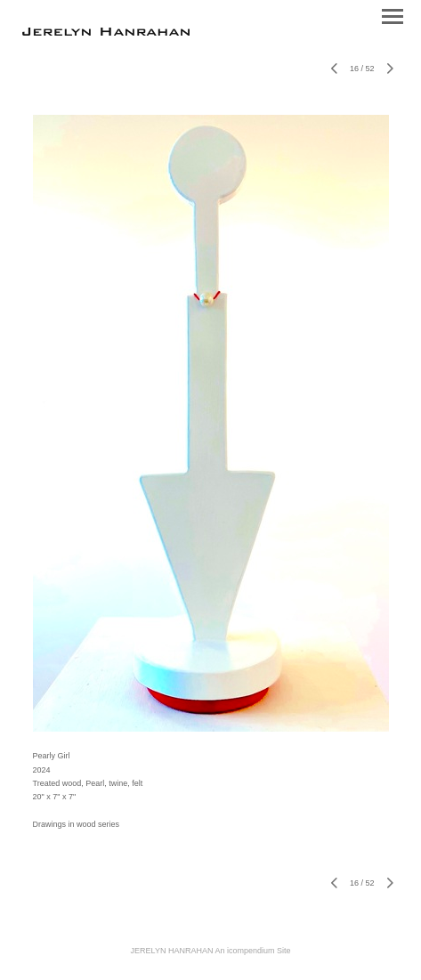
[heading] (106, 32)
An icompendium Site (252, 951)
